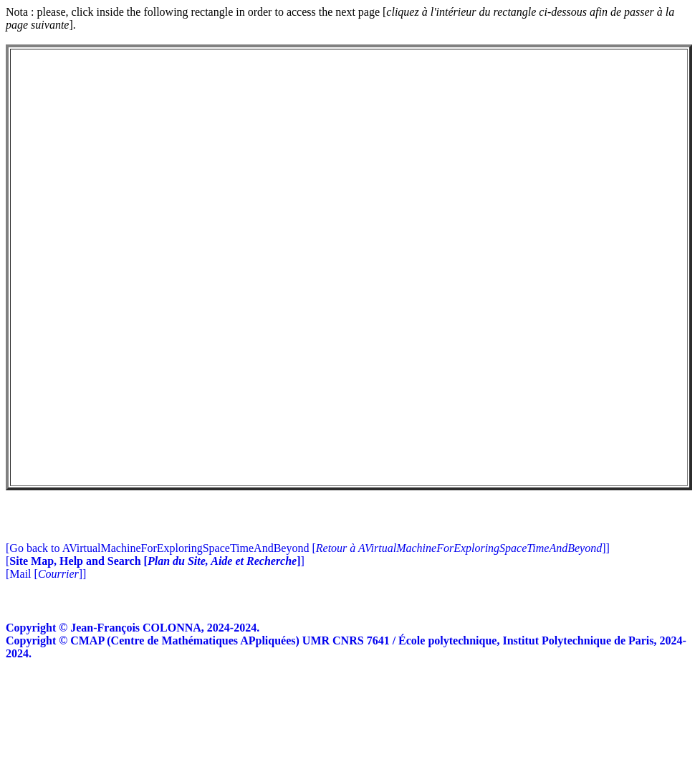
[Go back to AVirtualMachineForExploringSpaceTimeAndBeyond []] (308, 634)
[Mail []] (46, 660)
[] (155, 647)
